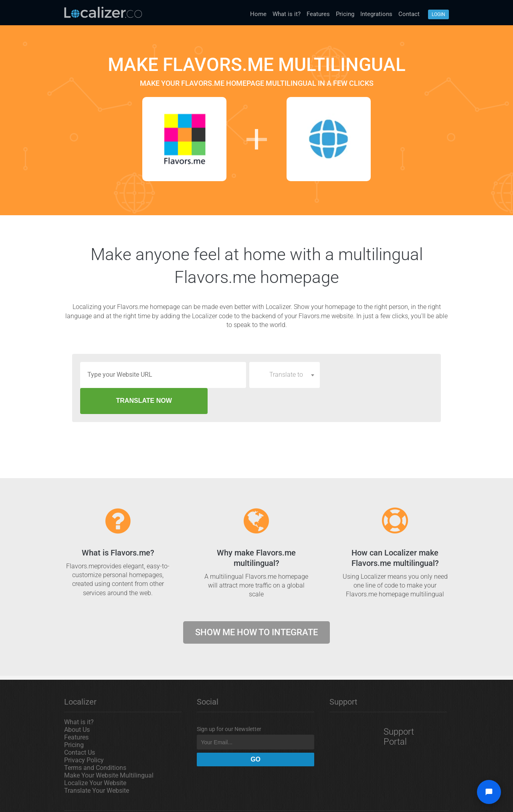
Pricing (345, 14)
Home (258, 14)
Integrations (376, 14)
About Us (77, 704)
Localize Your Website (95, 757)
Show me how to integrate (256, 606)
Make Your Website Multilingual (109, 749)
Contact (409, 14)
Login (438, 14)
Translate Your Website (97, 765)
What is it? (287, 14)
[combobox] (285, 375)
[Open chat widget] (489, 792)
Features (318, 14)
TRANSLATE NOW (378, 375)
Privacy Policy (84, 734)
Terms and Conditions (95, 742)
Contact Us (80, 726)
